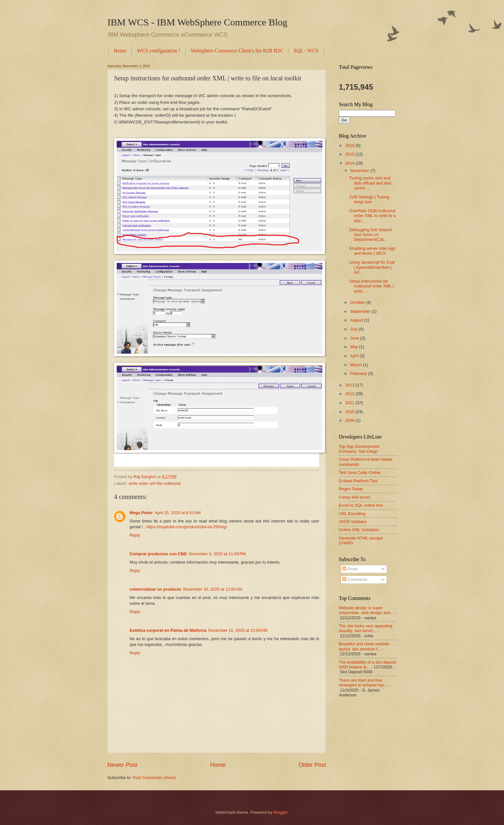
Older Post (312, 765)
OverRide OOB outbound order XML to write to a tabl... (372, 216)
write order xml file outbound (155, 483)
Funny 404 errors (355, 497)
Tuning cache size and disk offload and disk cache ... (370, 183)
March (356, 365)
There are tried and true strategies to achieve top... (363, 683)
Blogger (281, 812)
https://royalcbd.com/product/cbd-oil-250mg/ (186, 527)
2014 (350, 163)
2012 (350, 394)
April (355, 356)
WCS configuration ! (158, 51)
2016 (350, 145)
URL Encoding (352, 514)
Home (120, 51)
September (361, 311)
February (359, 373)
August (357, 320)
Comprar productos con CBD (158, 554)
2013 (350, 385)
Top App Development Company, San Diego (359, 449)
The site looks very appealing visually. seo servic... (366, 628)
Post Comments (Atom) (154, 778)
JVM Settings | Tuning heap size (369, 199)
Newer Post (122, 765)
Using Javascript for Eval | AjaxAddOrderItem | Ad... (372, 267)
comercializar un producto (155, 589)
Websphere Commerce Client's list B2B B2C (237, 51)
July (354, 329)
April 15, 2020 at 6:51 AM (178, 513)
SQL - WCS (306, 51)
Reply (135, 535)
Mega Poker (141, 513)
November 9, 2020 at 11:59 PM (217, 554)
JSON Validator (353, 522)
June (355, 338)
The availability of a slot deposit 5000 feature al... (368, 665)
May (355, 347)
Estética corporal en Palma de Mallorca (168, 630)
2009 (350, 420)
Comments (355, 580)
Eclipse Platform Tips (358, 481)
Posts (350, 569)
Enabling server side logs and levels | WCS (372, 251)
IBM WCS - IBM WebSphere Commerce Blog (197, 22)
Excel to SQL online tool (361, 505)
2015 (350, 154)
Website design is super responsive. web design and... (366, 610)
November (360, 171)
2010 (350, 412)
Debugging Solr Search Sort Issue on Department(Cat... (370, 235)
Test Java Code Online (360, 472)
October (358, 302)
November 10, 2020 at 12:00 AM (213, 589)
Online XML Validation (359, 530)
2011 (350, 403)
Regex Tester (351, 489)
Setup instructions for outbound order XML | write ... (371, 286)
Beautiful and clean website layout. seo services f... (364, 646)
